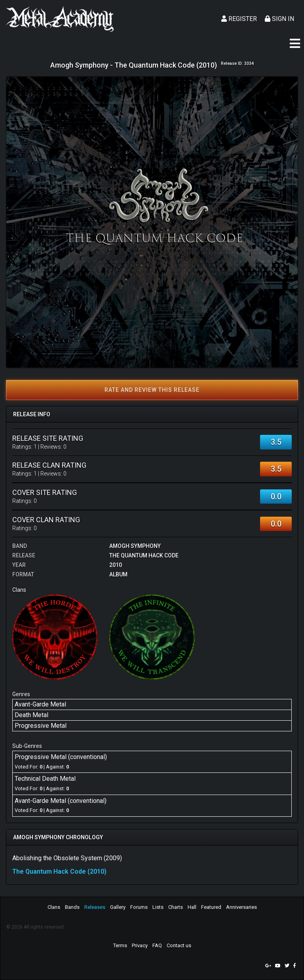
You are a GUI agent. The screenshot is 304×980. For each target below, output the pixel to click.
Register (239, 19)
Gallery (118, 907)
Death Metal (31, 715)
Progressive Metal (41, 726)
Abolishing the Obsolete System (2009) (67, 858)
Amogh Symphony (135, 546)
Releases (95, 907)
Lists (158, 907)
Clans (54, 907)
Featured (211, 907)
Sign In (279, 19)
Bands (72, 907)
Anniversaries (241, 907)
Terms (120, 945)
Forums (139, 907)
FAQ (157, 945)
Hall (192, 907)
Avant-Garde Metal (40, 704)
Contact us (179, 945)
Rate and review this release (152, 390)
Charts (176, 907)
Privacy (140, 945)
